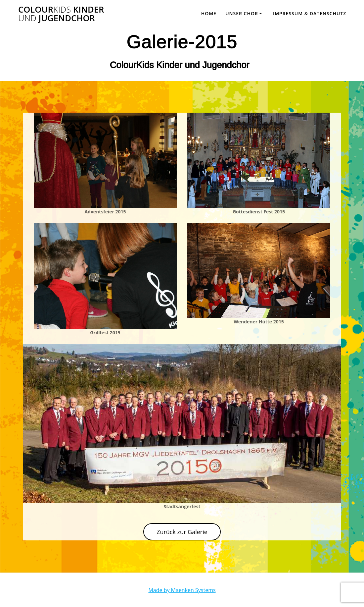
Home (209, 13)
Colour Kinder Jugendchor (61, 14)
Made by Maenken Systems (182, 590)
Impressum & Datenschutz (310, 13)
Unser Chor (242, 13)
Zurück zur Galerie (182, 532)
